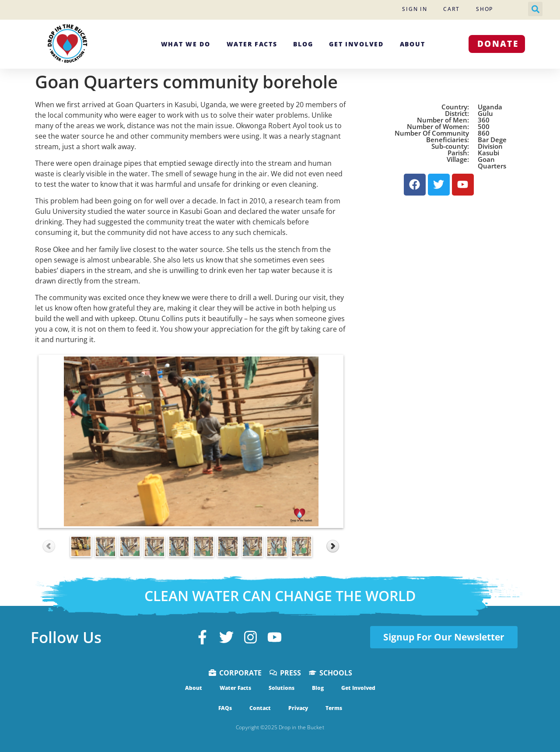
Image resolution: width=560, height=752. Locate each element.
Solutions (282, 688)
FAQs (225, 708)
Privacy (298, 708)
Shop (485, 9)
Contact (260, 708)
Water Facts (252, 44)
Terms (334, 708)
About (413, 44)
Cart (451, 9)
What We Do (186, 44)
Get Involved (356, 44)
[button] (535, 9)
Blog (303, 44)
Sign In (415, 9)
